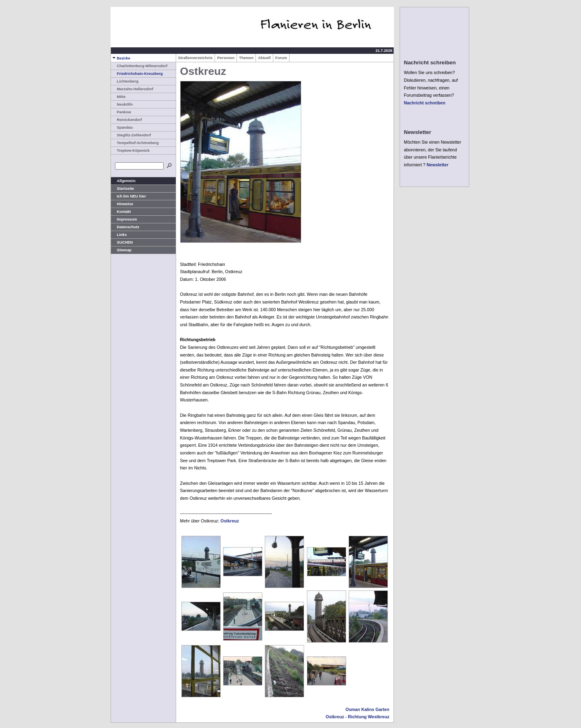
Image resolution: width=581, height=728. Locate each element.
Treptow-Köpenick (130, 151)
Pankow (121, 112)
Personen (226, 58)
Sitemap (121, 250)
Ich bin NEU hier (129, 196)
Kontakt (121, 212)
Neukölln (122, 104)
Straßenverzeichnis (196, 58)
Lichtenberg (125, 81)
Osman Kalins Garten (367, 709)
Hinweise (122, 204)
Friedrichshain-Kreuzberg (137, 74)
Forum (281, 58)
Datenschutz (125, 227)
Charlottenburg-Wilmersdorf (139, 66)
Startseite (123, 189)
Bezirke (121, 58)
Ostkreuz (230, 521)
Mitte (118, 97)
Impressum (124, 219)
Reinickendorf (127, 120)
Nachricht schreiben (425, 103)
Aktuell (264, 58)
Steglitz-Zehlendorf (131, 135)
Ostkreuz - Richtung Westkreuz (357, 717)
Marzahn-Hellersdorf (132, 89)
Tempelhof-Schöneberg (135, 143)
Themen (246, 58)
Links (119, 235)
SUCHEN (122, 242)
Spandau (122, 127)
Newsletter (438, 165)
